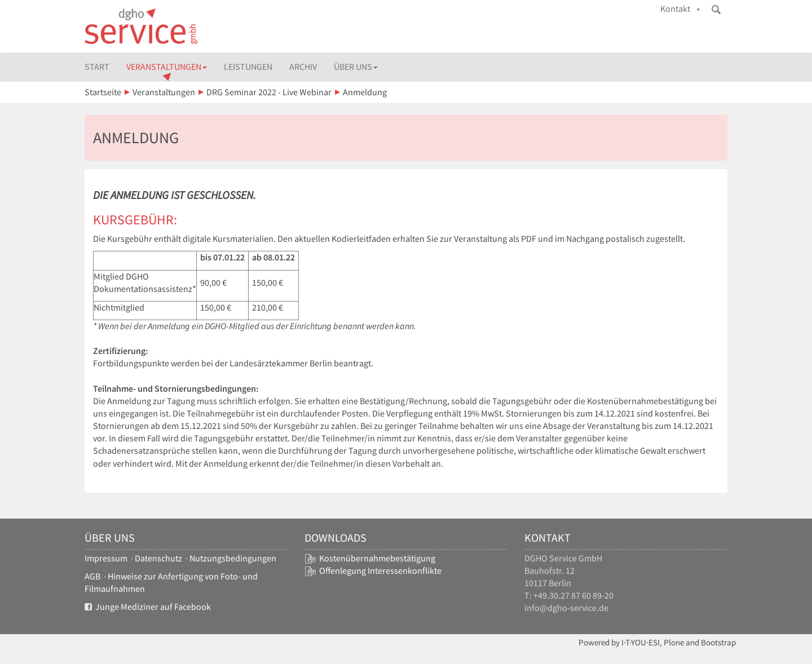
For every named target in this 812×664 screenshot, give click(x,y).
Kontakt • (680, 9)
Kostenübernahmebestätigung (377, 558)
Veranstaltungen (167, 67)
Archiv (303, 67)
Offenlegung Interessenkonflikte (380, 571)
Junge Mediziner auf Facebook (148, 607)
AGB (92, 576)
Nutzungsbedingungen (233, 558)
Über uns (356, 67)
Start (97, 67)
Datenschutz (158, 558)
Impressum (106, 558)
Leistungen (248, 67)
